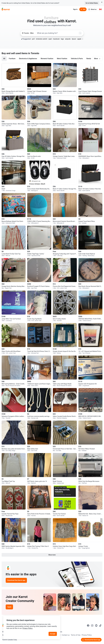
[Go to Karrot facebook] (88, 626)
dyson (74, 39)
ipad (50, 39)
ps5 (33, 39)
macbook (56, 39)
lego (62, 39)
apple (79, 39)
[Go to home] (6, 9)
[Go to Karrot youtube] (96, 626)
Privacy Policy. (28, 628)
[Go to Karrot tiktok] (100, 626)
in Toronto (34, 53)
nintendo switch (42, 39)
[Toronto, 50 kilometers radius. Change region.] (28, 33)
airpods (68, 39)
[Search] (80, 33)
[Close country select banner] (102, 2)
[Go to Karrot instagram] (92, 626)
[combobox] (57, 33)
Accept (53, 634)
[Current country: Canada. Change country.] (100, 9)
